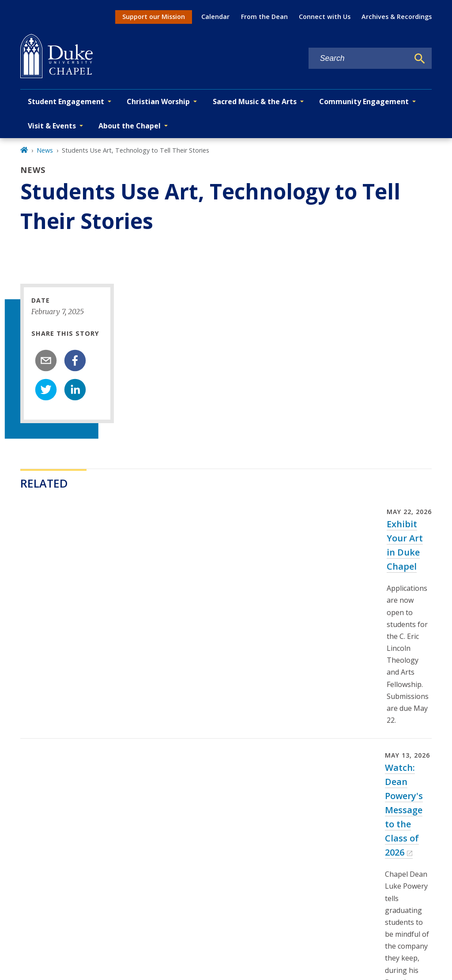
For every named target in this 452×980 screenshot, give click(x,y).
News (45, 150)
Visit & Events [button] (52, 126)
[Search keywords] (359, 58)
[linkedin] (75, 390)
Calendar (215, 17)
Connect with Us (325, 17)
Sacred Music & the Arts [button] (255, 101)
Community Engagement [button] (364, 101)
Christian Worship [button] (158, 101)
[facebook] (75, 360)
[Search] (420, 59)
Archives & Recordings (397, 17)
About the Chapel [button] (130, 126)
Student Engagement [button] (66, 101)
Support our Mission (154, 17)
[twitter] (46, 390)
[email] (46, 360)
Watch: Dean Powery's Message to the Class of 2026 (404, 810)
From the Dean (264, 17)
